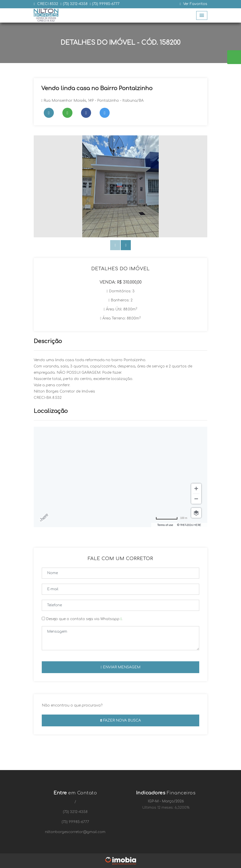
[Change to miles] (171, 518)
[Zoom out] (196, 499)
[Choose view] (196, 513)
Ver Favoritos (193, 4)
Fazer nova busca (120, 720)
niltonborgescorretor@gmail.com (75, 832)
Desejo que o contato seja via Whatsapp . (82, 619)
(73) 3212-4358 (75, 4)
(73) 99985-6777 (106, 4)
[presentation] (115, 245)
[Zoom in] (196, 489)
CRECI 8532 (47, 4)
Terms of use (165, 525)
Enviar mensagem (120, 667)
